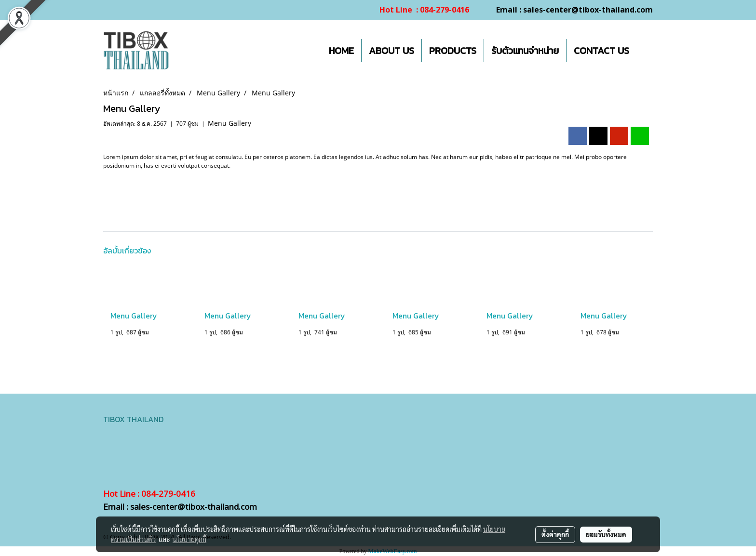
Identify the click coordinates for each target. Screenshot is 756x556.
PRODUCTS (453, 51)
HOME (341, 51)
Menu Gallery (229, 123)
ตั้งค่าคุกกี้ (555, 534)
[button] (645, 51)
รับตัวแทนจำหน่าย (525, 51)
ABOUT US (391, 51)
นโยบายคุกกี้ (189, 539)
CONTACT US (601, 51)
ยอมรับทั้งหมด (606, 534)
